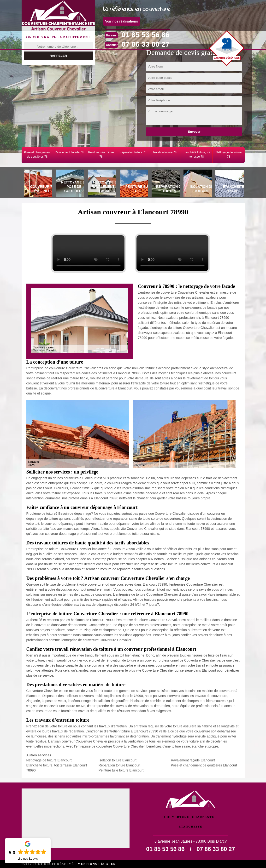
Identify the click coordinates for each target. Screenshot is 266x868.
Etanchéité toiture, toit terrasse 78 (197, 154)
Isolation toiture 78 (165, 152)
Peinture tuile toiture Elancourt (121, 770)
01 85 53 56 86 (145, 35)
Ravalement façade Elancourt (193, 760)
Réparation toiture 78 (133, 152)
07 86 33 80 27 (145, 44)
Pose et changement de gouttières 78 (37, 154)
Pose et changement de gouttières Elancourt (204, 765)
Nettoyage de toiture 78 (229, 154)
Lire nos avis (28, 859)
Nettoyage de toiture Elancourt (49, 760)
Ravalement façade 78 (69, 152)
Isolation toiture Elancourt (118, 760)
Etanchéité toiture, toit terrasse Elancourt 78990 (57, 768)
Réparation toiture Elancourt (119, 765)
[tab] (38, 184)
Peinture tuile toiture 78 (101, 154)
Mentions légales (97, 864)
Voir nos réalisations (122, 21)
